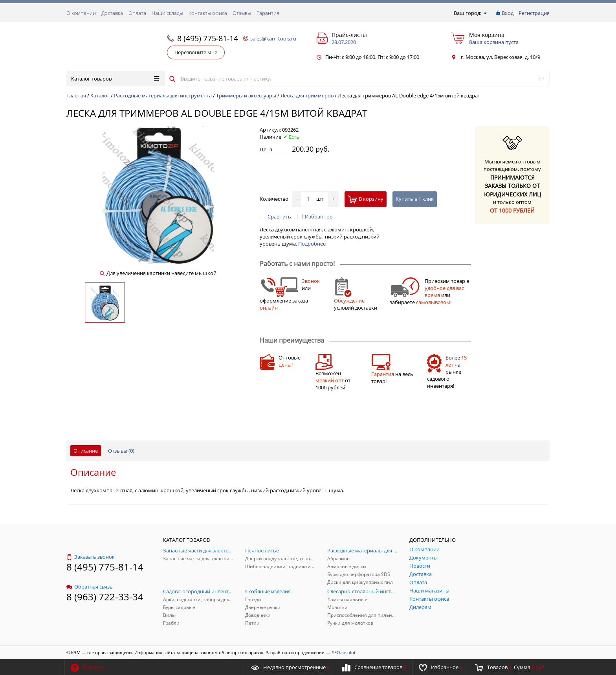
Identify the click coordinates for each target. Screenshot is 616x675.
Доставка (112, 13)
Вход (508, 13)
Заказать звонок (91, 557)
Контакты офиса (208, 13)
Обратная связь (90, 587)
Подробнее (312, 244)
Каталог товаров (115, 79)
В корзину (366, 199)
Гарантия (268, 13)
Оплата (137, 13)
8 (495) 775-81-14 (208, 38)
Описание (86, 451)
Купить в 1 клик (415, 199)
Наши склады (167, 13)
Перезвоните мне (196, 52)
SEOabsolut (344, 652)
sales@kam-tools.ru (273, 39)
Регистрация (534, 13)
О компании (81, 13)
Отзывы (242, 13)
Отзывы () (121, 451)
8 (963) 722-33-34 (105, 597)
